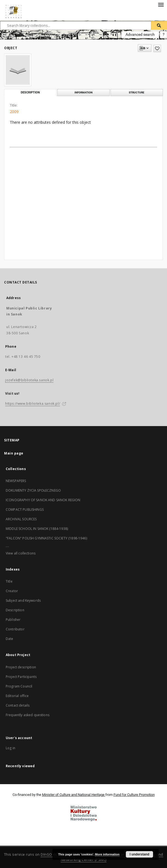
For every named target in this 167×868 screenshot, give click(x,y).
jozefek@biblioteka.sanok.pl (29, 380)
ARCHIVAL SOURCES (21, 519)
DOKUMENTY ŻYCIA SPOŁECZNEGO (33, 490)
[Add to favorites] (157, 48)
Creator (12, 591)
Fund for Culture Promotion (134, 795)
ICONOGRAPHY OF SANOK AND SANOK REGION (43, 500)
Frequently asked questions (28, 715)
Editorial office (17, 696)
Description (15, 610)
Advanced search (140, 34)
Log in (11, 748)
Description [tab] (30, 92)
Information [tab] (83, 92)
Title (9, 581)
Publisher (13, 620)
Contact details (18, 705)
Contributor (15, 629)
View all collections (21, 553)
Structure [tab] (137, 92)
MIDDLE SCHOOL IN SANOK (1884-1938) (37, 529)
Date (10, 639)
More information (107, 854)
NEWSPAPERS (16, 481)
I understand (139, 854)
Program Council (19, 686)
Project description (21, 667)
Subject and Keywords (23, 600)
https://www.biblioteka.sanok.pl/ (33, 404)
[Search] (159, 25)
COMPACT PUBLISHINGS (25, 510)
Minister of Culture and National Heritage (74, 795)
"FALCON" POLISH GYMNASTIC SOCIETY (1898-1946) (46, 538)
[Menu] (161, 4)
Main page (14, 453)
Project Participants (21, 677)
